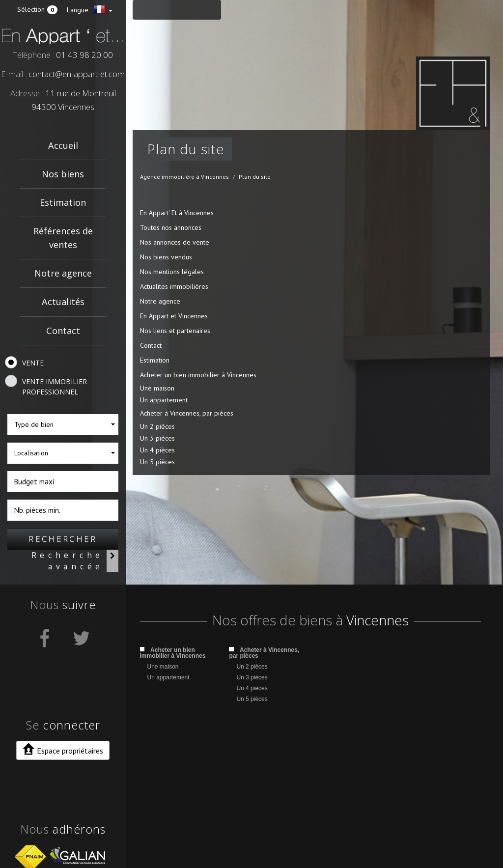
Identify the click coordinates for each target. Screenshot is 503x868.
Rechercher (63, 539)
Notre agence (63, 273)
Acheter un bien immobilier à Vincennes (198, 375)
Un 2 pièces (157, 426)
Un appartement (164, 400)
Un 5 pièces (157, 462)
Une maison (157, 388)
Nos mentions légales (172, 272)
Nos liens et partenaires (175, 331)
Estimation (63, 202)
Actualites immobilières (174, 286)
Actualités (63, 302)
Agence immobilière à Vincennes (184, 177)
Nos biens (63, 174)
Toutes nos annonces (171, 227)
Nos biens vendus (166, 257)
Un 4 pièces (157, 450)
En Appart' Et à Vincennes (177, 213)
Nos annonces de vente (175, 242)
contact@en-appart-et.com (77, 74)
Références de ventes (63, 238)
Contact (63, 331)
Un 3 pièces (157, 438)
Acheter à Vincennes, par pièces (187, 413)
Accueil (63, 145)
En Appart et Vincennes (174, 316)
